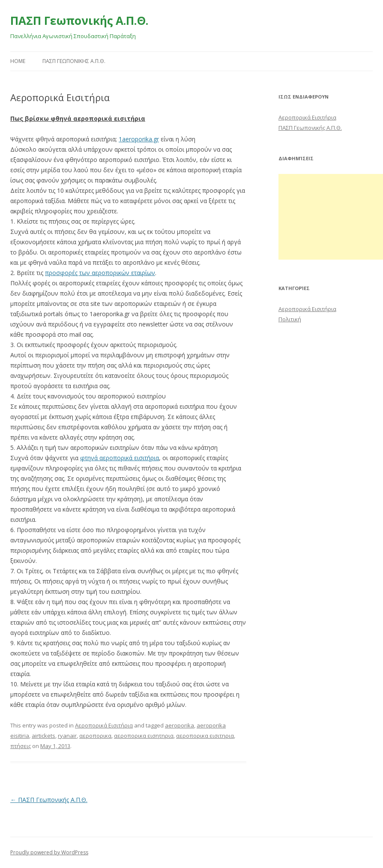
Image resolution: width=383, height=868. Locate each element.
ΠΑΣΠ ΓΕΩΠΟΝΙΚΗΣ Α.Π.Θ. (74, 61)
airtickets (43, 736)
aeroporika (180, 725)
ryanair (67, 736)
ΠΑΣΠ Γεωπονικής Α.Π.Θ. (79, 21)
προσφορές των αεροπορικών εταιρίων (100, 273)
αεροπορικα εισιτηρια (205, 736)
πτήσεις (21, 746)
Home (18, 61)
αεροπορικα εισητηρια (144, 736)
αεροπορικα (95, 736)
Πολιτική (290, 319)
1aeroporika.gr (139, 139)
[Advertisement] (331, 217)
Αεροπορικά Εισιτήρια (104, 725)
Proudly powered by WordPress (49, 852)
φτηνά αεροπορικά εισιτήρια (120, 458)
